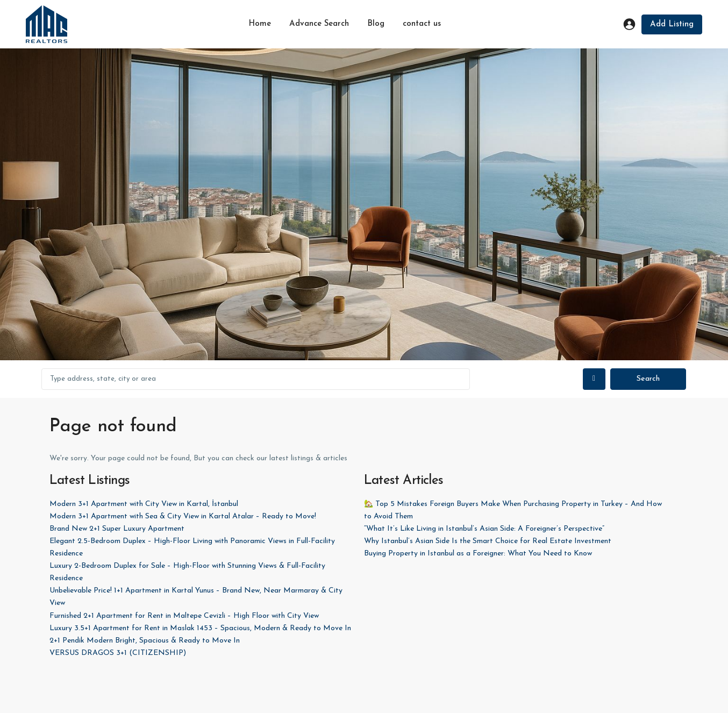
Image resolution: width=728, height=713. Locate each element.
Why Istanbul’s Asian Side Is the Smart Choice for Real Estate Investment (488, 541)
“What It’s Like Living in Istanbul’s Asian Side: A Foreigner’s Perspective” (484, 529)
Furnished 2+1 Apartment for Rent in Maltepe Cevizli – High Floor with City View (184, 616)
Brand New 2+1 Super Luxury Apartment (117, 529)
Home (260, 24)
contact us (422, 24)
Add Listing (672, 24)
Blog (376, 24)
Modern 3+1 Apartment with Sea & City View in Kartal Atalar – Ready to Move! (183, 516)
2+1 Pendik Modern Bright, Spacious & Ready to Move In (145, 641)
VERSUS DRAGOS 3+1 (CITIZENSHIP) (118, 653)
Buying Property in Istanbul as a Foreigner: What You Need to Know (478, 554)
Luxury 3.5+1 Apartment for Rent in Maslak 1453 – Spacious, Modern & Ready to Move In (200, 628)
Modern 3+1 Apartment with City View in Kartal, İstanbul (144, 504)
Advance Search (319, 24)
